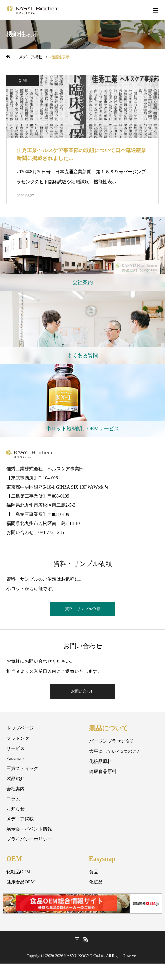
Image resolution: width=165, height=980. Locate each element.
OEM (14, 859)
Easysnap (15, 758)
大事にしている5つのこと (115, 751)
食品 (94, 872)
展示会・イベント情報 (29, 829)
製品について (109, 728)
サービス (16, 748)
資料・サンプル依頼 (83, 609)
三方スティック (22, 769)
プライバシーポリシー (29, 839)
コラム (13, 799)
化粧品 (96, 882)
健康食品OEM (21, 882)
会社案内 (16, 789)
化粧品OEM (18, 872)
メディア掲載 (20, 819)
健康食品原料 (103, 771)
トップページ (20, 728)
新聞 (23, 81)
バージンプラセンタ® (111, 741)
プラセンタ (18, 738)
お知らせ (16, 809)
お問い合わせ (83, 691)
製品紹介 (16, 779)
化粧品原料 (100, 761)
